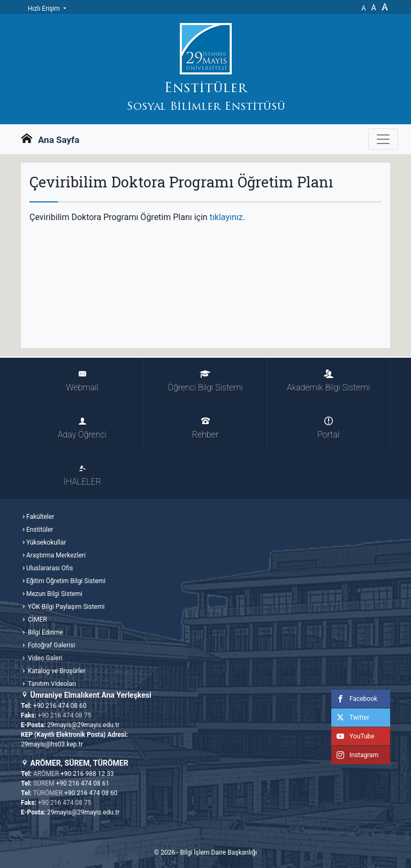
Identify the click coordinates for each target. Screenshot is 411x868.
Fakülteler (40, 517)
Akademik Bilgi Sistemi (328, 381)
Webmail (82, 381)
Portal (328, 428)
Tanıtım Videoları (51, 684)
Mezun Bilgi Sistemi (54, 594)
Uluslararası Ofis (50, 568)
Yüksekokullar (46, 542)
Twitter (350, 718)
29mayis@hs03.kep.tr (52, 744)
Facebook (354, 699)
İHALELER (82, 475)
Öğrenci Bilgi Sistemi (205, 381)
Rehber (205, 428)
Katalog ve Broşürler (56, 671)
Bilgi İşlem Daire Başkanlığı (218, 852)
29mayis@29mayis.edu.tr (83, 725)
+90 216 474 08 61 (83, 783)
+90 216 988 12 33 (87, 774)
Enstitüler (40, 530)
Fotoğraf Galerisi (51, 645)
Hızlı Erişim (45, 9)
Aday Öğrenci (82, 428)
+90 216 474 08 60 (60, 706)
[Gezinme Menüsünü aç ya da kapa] (383, 139)
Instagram (355, 755)
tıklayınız (226, 217)
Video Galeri (44, 658)
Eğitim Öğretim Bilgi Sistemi (66, 581)
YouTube (353, 736)
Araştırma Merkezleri (56, 555)
